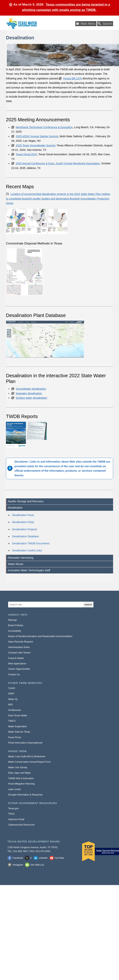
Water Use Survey (18, 767)
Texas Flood (15, 737)
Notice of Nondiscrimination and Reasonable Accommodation (40, 636)
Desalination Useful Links (27, 550)
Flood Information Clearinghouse (25, 743)
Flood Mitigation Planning (21, 784)
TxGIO (12, 688)
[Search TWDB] (105, 24)
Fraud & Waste (16, 658)
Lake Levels (14, 789)
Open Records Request (21, 642)
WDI (10, 704)
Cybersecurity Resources (21, 825)
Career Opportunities (19, 669)
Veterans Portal (16, 819)
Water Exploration (17, 726)
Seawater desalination (29, 393)
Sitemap (12, 620)
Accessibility (15, 631)
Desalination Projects (25, 529)
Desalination (15, 508)
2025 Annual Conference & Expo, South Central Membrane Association (58, 163)
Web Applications (17, 664)
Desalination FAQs (23, 522)
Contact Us (14, 674)
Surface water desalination (31, 398)
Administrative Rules (19, 647)
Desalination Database (25, 536)
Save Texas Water (18, 715)
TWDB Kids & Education (21, 778)
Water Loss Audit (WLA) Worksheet (27, 756)
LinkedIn (43, 858)
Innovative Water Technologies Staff (29, 570)
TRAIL (11, 814)
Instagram (18, 865)
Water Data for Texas (19, 732)
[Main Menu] (86, 24)
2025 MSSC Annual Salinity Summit (37, 136)
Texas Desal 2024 (26, 154)
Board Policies (16, 625)
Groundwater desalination (31, 389)
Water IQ (13, 699)
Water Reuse (15, 564)
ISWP (11, 694)
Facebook (18, 858)
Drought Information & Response (25, 795)
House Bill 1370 (72, 78)
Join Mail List (37, 865)
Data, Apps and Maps (19, 773)
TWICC (12, 721)
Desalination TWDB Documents (31, 543)
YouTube (59, 858)
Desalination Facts (23, 515)
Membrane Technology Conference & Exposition (44, 127)
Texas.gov (14, 808)
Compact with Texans (19, 653)
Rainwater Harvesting (21, 558)
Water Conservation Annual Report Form (30, 762)
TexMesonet (15, 710)
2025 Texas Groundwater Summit (35, 145)
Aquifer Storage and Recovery (26, 501)
